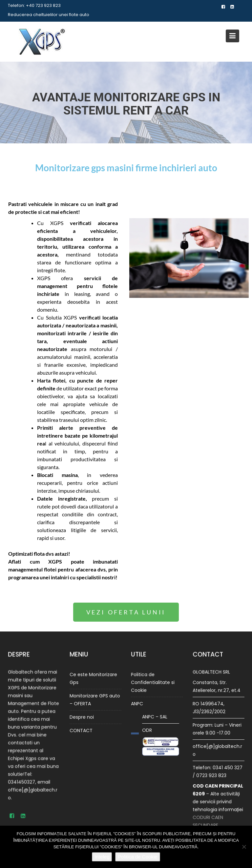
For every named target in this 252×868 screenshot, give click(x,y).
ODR (148, 728)
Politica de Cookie (137, 857)
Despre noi (83, 715)
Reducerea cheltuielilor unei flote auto (49, 15)
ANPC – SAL (155, 715)
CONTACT (82, 727)
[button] (126, 612)
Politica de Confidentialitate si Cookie (153, 684)
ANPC (138, 703)
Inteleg (102, 857)
